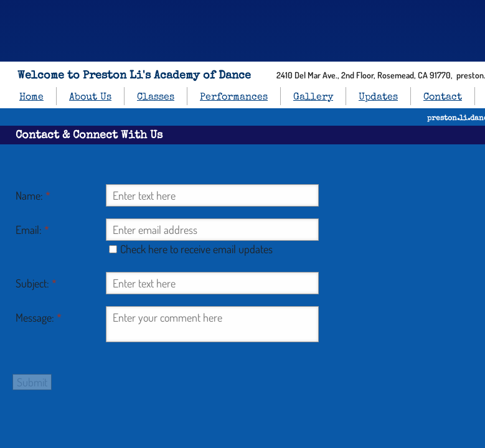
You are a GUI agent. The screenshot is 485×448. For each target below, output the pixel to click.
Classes (156, 98)
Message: (39, 317)
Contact (443, 98)
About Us (90, 98)
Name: (33, 195)
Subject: (36, 283)
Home (31, 98)
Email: (32, 230)
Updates (378, 98)
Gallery (313, 98)
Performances (234, 98)
